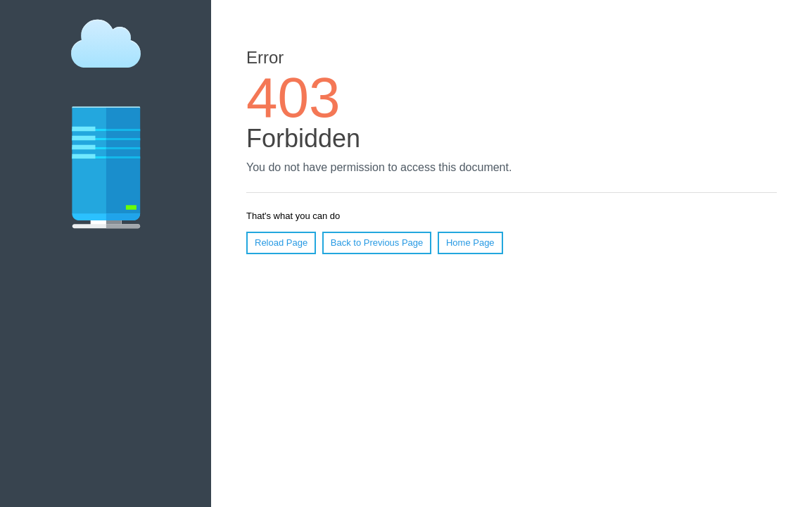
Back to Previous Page (377, 243)
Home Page (470, 243)
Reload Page (281, 243)
